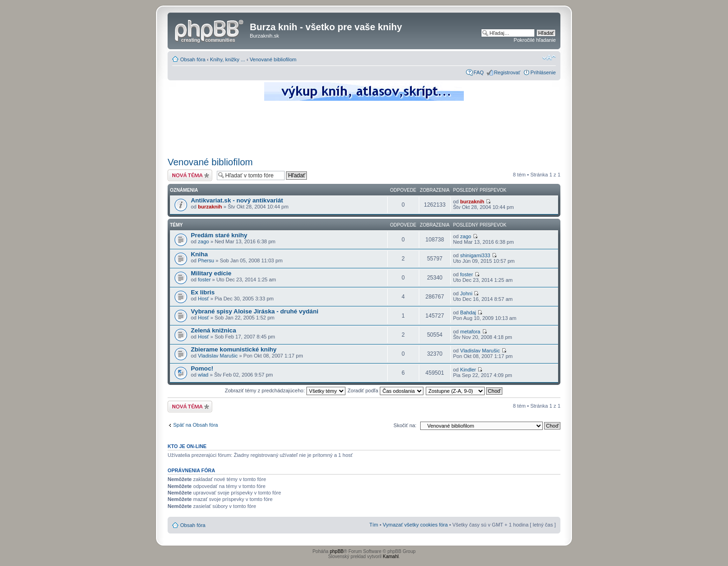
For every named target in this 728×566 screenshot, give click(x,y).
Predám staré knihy (219, 235)
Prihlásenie (543, 72)
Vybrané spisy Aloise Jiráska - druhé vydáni (255, 311)
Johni (466, 293)
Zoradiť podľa (386, 390)
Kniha (199, 254)
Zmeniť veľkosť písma (549, 58)
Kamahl (391, 556)
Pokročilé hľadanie (535, 40)
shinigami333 (475, 255)
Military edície (211, 273)
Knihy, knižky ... (227, 59)
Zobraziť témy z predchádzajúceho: (285, 390)
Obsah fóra (193, 59)
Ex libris (203, 292)
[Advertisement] (364, 128)
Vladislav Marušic (218, 356)
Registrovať (507, 72)
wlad (203, 375)
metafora (470, 332)
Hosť (203, 299)
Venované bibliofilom (273, 59)
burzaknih (210, 207)
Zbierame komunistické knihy (234, 349)
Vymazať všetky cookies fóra (415, 525)
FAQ (479, 72)
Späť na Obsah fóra (195, 425)
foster (204, 280)
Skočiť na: (405, 425)
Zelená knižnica (213, 330)
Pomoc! (202, 368)
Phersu (206, 260)
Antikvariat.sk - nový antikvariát (237, 200)
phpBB (337, 551)
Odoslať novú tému (190, 175)
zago (203, 241)
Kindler (468, 370)
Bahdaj (468, 312)
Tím (374, 525)
